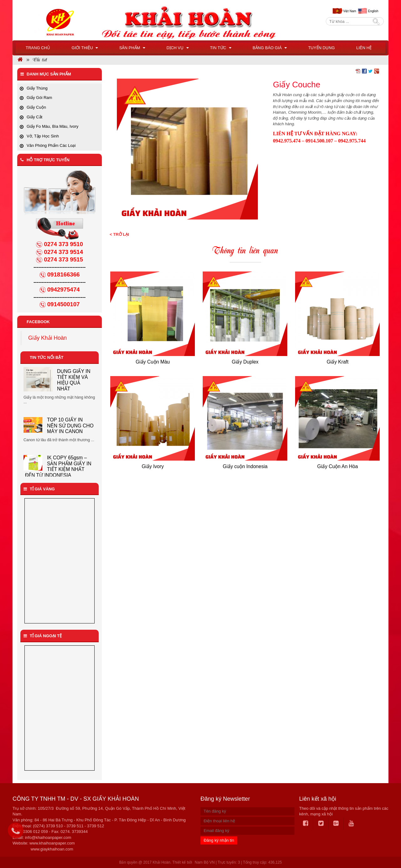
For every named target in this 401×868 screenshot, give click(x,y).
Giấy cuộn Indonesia (245, 466)
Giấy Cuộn (36, 107)
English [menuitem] (373, 11)
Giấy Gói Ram (39, 98)
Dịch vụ (178, 48)
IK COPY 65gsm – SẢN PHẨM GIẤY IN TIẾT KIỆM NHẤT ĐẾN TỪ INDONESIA (58, 471)
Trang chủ (38, 48)
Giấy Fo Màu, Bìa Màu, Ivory (52, 126)
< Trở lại (119, 234)
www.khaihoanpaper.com (52, 843)
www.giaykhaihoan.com (52, 849)
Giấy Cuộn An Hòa (338, 466)
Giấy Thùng (37, 88)
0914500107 (64, 304)
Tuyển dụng (322, 48)
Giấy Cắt (34, 117)
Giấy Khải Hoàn (47, 338)
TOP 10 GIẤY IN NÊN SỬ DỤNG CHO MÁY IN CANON (70, 430)
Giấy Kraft (338, 362)
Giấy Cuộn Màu (153, 362)
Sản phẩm (132, 48)
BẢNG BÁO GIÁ (270, 48)
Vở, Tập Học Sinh (43, 136)
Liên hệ (364, 48)
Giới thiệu (85, 48)
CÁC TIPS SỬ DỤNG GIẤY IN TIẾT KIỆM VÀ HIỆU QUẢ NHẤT (74, 382)
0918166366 (64, 274)
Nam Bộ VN (205, 862)
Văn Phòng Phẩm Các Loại (51, 145)
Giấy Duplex (245, 362)
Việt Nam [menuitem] (349, 11)
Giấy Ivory (153, 466)
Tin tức (220, 48)
